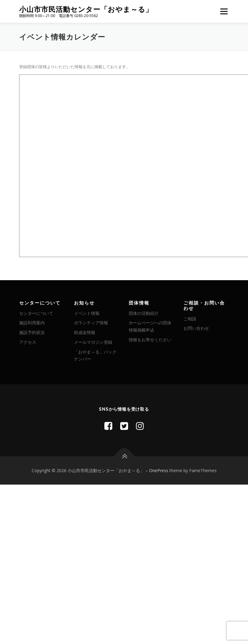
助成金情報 (85, 332)
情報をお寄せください (150, 340)
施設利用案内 (32, 323)
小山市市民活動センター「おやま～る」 (86, 9)
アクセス (28, 342)
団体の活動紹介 (144, 313)
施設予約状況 (32, 332)
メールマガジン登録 (93, 342)
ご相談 (190, 319)
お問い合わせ (196, 328)
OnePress (159, 470)
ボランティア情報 (91, 323)
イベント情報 (87, 313)
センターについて (36, 313)
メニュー (224, 11)
